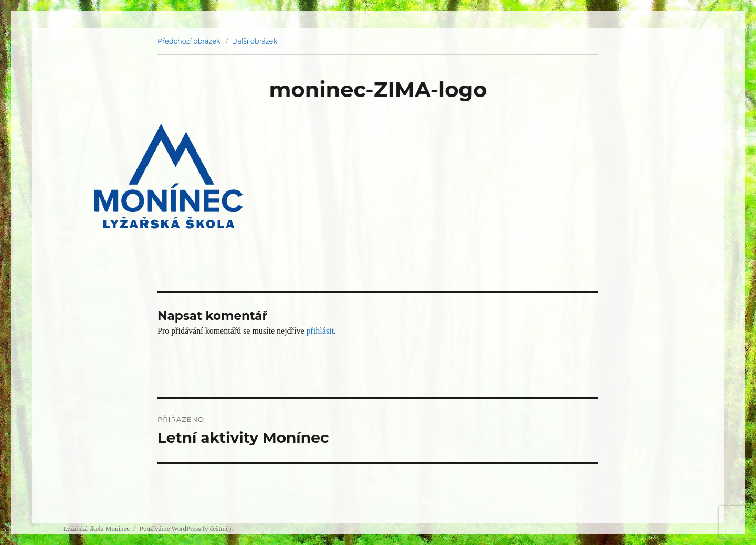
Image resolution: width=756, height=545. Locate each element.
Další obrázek (255, 41)
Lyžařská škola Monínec (96, 528)
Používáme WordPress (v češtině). (186, 528)
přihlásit (320, 331)
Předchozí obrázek (189, 41)
